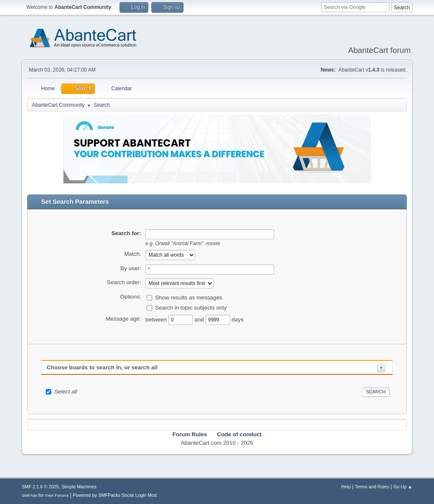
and (200, 320)
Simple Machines (79, 487)
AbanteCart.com (201, 443)
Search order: (124, 282)
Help (346, 487)
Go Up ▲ (403, 487)
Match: (133, 254)
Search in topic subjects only (191, 308)
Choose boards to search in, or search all (102, 367)
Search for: (126, 233)
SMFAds (29, 495)
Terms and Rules (372, 487)
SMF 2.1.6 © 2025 (40, 487)
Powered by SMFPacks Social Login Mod (115, 495)
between (157, 320)
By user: (131, 268)
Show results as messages (189, 298)
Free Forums (57, 495)
